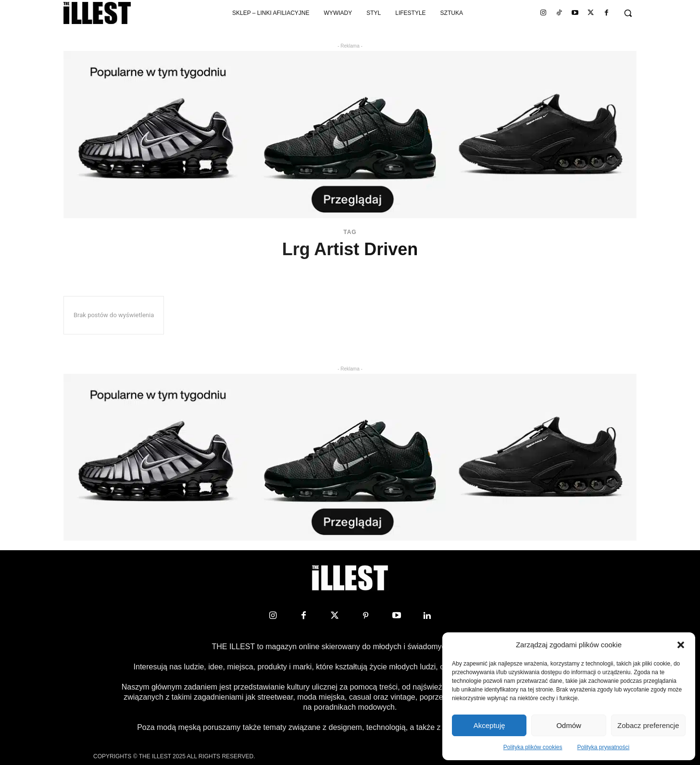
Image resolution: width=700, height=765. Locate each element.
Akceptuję (489, 725)
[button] (681, 645)
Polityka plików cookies (533, 747)
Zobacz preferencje (648, 725)
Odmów (569, 725)
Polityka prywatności (604, 747)
